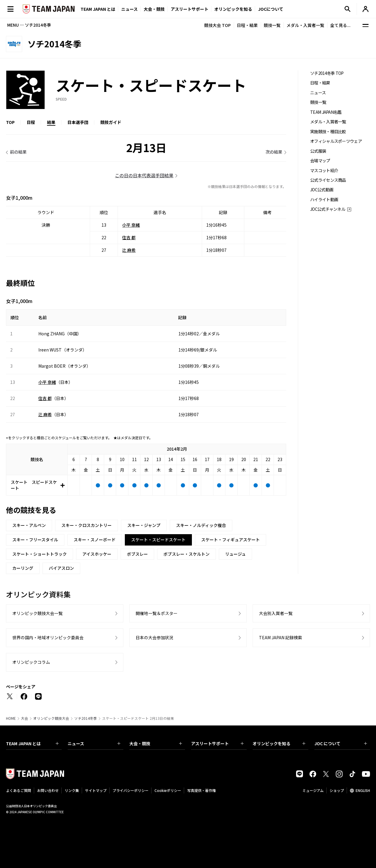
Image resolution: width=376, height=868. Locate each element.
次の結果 (274, 152)
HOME (11, 718)
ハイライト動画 (324, 200)
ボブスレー (137, 554)
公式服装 (318, 151)
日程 (31, 122)
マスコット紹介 (324, 171)
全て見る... (340, 25)
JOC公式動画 (322, 190)
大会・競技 (156, 743)
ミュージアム (313, 790)
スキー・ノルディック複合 (201, 525)
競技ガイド (111, 122)
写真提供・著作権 (201, 790)
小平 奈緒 (131, 225)
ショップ (337, 790)
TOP (10, 122)
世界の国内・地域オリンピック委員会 (48, 637)
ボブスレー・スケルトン (187, 554)
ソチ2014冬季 (86, 718)
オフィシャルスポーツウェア (336, 141)
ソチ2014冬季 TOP (327, 73)
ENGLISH (363, 790)
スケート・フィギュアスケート (231, 540)
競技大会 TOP (217, 25)
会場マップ (320, 161)
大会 (25, 718)
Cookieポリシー (168, 790)
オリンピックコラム (31, 662)
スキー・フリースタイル (35, 540)
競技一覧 (272, 25)
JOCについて (271, 9)
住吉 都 (129, 237)
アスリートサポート (189, 9)
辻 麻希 (129, 250)
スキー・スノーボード (95, 540)
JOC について (341, 743)
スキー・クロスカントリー (87, 525)
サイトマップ (96, 790)
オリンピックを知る (233, 9)
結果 (51, 122)
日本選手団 (78, 122)
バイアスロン (61, 568)
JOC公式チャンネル (328, 209)
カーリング (23, 568)
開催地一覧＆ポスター (157, 613)
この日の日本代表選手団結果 (144, 175)
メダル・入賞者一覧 (305, 25)
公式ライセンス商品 (328, 180)
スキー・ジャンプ (144, 525)
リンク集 (72, 790)
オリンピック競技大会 (51, 718)
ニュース (129, 9)
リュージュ (235, 554)
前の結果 (18, 152)
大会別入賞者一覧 (276, 613)
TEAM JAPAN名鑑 (326, 112)
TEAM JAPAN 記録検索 (281, 637)
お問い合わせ (48, 790)
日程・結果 (247, 25)
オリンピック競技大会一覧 (37, 613)
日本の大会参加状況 (154, 637)
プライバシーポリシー (131, 790)
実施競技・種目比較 (328, 132)
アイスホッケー (97, 554)
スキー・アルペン (29, 525)
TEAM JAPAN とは (32, 743)
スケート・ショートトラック (40, 554)
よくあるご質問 (19, 790)
